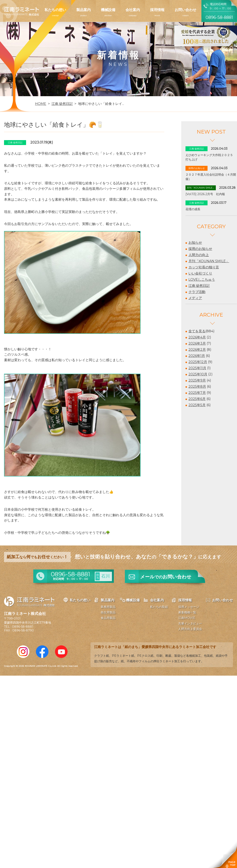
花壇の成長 (193, 209)
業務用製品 (108, 607)
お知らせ (195, 243)
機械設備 (108, 10)
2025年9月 (197, 380)
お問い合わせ (185, 10)
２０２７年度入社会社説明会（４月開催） (211, 177)
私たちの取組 (159, 607)
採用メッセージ (189, 607)
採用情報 (157, 10)
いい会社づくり (200, 273)
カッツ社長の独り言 (204, 267)
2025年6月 (197, 399)
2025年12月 (198, 362)
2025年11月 (197, 368)
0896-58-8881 (23, 627)
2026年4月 (197, 337)
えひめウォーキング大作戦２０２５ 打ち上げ (211, 157)
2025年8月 (197, 387)
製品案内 (84, 10)
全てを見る (197, 331)
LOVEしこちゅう (202, 280)
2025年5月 (197, 405)
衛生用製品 (108, 612)
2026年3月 (197, 343)
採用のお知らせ (200, 249)
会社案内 (133, 10)
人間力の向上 (199, 255)
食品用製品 (108, 618)
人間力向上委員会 (190, 629)
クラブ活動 (197, 292)
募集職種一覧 (187, 612)
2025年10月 (198, 374)
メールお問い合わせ (166, 577)
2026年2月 (197, 350)
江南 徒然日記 (199, 286)
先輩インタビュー (190, 623)
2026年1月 (197, 356)
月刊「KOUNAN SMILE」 (209, 261)
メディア (195, 298)
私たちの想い (55, 10)
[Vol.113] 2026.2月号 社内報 (205, 194)
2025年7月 (197, 393)
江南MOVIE (187, 618)
